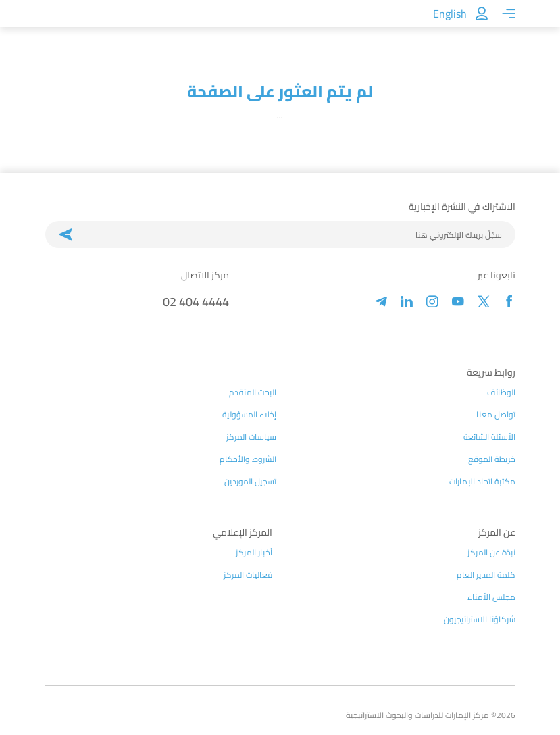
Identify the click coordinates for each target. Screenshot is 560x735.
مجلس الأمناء (491, 597)
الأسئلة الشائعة (489, 437)
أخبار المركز (254, 553)
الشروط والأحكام (248, 459)
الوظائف (501, 392)
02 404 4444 (196, 302)
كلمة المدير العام (486, 575)
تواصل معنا (496, 415)
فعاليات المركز (248, 575)
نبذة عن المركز (491, 553)
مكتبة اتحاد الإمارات (482, 482)
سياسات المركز (251, 437)
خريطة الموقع (492, 459)
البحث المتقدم (253, 392)
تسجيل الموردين (250, 482)
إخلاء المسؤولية (249, 415)
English (450, 14)
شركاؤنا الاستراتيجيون (480, 619)
